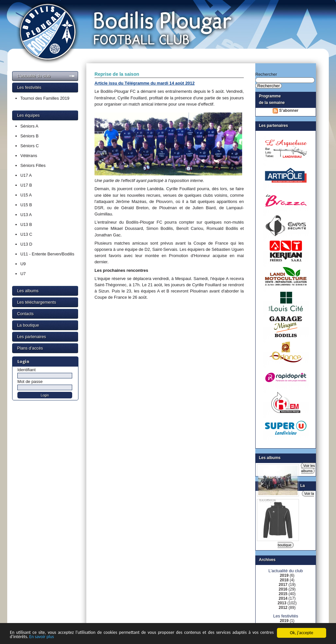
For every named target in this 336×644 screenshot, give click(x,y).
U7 (23, 274)
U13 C (26, 234)
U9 (23, 264)
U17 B (26, 185)
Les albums (28, 291)
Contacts (25, 314)
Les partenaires (31, 337)
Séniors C (30, 146)
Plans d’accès (30, 348)
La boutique (28, 325)
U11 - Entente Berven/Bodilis (47, 254)
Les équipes (28, 115)
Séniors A (29, 126)
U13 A (26, 215)
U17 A (26, 175)
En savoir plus (42, 637)
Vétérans (29, 156)
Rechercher (266, 74)
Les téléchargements (37, 302)
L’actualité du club (34, 76)
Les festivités (29, 87)
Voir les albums (308, 468)
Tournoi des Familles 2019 (45, 98)
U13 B (26, 224)
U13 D (26, 244)
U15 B (26, 205)
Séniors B (29, 136)
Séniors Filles (33, 165)
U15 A (26, 195)
